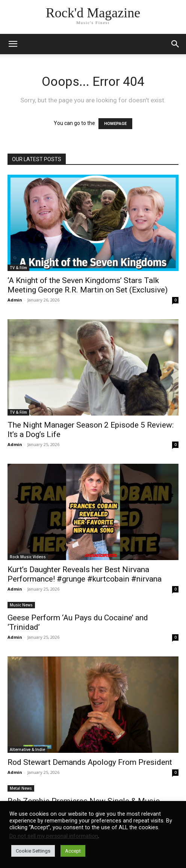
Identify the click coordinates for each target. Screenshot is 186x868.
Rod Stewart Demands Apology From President (90, 762)
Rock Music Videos (28, 557)
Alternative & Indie (27, 749)
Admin (15, 300)
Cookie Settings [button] (33, 851)
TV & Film (18, 268)
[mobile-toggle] (13, 44)
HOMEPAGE (115, 124)
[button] (175, 44)
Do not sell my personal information (54, 836)
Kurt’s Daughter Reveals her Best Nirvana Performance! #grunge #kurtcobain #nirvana (85, 574)
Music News (21, 605)
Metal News (21, 788)
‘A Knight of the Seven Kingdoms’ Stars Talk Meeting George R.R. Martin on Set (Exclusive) (88, 285)
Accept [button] (73, 851)
